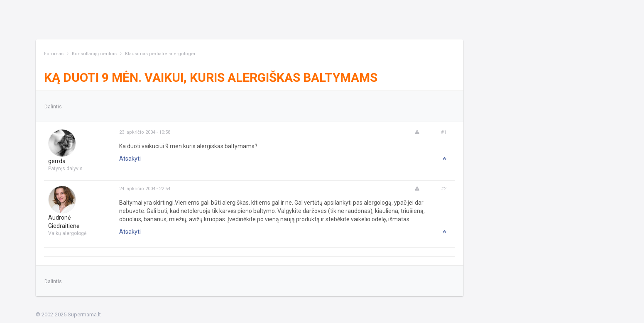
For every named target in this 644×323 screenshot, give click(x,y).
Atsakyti (130, 159)
